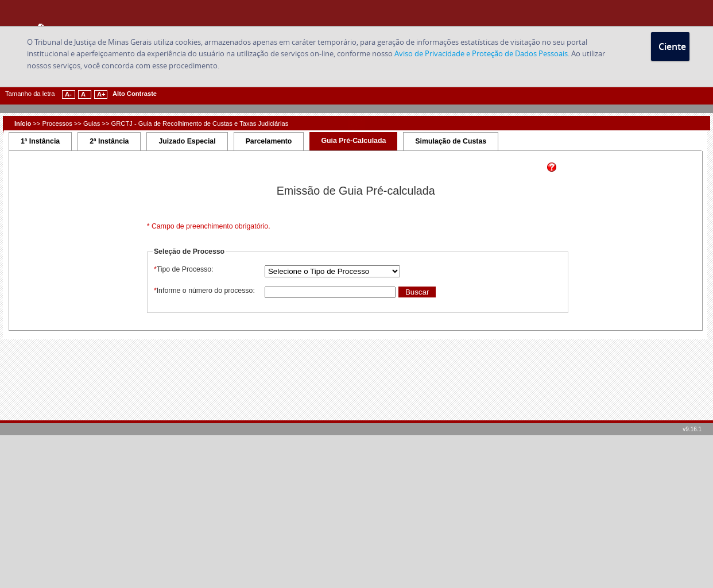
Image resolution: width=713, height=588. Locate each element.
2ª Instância (109, 141)
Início (23, 123)
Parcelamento (269, 141)
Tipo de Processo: (183, 269)
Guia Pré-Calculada (353, 141)
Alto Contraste (135, 94)
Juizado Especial (187, 141)
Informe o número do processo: (204, 291)
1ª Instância (40, 141)
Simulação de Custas (451, 141)
